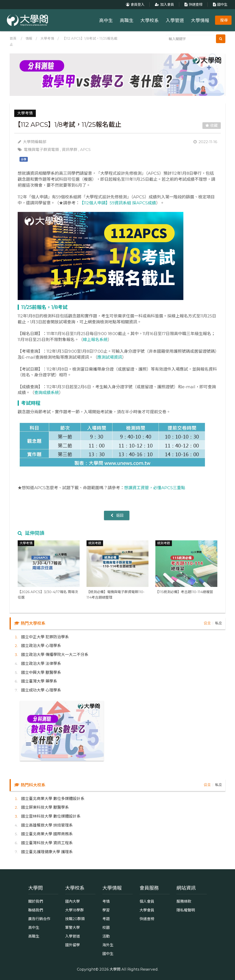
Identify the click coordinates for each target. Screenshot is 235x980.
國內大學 (73, 901)
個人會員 (147, 901)
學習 (106, 910)
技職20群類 (75, 919)
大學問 (115, 969)
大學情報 (200, 20)
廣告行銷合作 (39, 919)
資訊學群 (70, 150)
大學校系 (150, 20)
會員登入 (135, 4)
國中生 (220, 4)
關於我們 (36, 901)
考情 (106, 901)
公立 (207, 623)
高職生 (127, 20)
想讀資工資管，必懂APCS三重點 (155, 488)
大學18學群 (74, 910)
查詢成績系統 (47, 393)
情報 (29, 39)
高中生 (106, 20)
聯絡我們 (36, 910)
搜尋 (224, 20)
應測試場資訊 (110, 357)
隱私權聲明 (186, 910)
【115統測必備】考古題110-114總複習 (184, 592)
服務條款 (184, 901)
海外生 (108, 945)
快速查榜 (193, 4)
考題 (106, 919)
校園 (106, 927)
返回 (117, 515)
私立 (218, 623)
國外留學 (73, 945)
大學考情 (47, 39)
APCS (85, 150)
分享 (24, 159)
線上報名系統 (95, 340)
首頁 (13, 39)
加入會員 (164, 4)
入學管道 (175, 20)
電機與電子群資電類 (41, 150)
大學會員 (147, 910)
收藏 (212, 125)
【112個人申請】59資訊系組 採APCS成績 (118, 203)
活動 (106, 936)
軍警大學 (73, 927)
